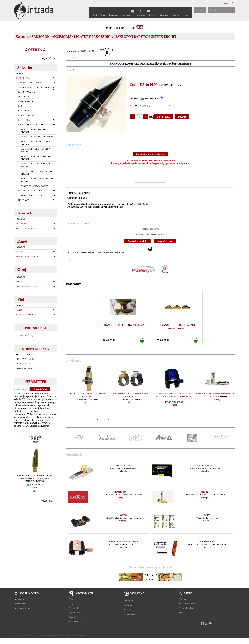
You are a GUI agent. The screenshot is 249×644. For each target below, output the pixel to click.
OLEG (205, 494)
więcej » (123, 474)
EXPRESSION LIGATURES (123, 544)
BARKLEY (121, 494)
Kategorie (22, 37)
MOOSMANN (207, 544)
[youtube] (148, 11)
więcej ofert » (48, 58)
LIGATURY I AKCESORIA (93, 37)
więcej (36, 491)
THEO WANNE (123, 468)
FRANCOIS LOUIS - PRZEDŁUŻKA (123, 328)
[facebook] (133, 11)
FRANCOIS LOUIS (88, 51)
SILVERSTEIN (205, 468)
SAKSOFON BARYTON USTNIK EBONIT (146, 37)
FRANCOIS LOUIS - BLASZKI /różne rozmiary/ (177, 329)
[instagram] (140, 11)
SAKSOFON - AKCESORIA (51, 37)
